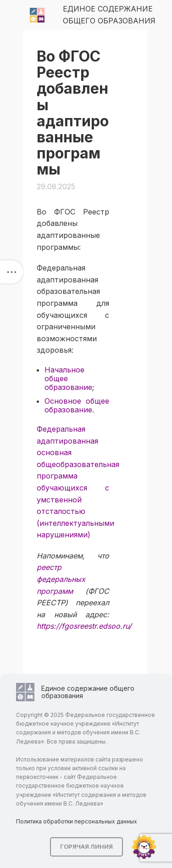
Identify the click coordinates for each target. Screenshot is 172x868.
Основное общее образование (77, 405)
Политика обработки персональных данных (77, 821)
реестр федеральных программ (61, 579)
